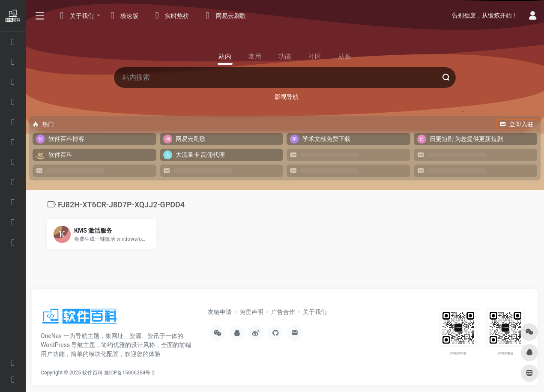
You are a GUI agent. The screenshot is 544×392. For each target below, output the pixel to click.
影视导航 (287, 97)
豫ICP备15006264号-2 (130, 373)
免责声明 (251, 312)
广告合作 (283, 312)
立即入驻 (517, 124)
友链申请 (220, 312)
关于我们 (315, 312)
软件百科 (93, 373)
